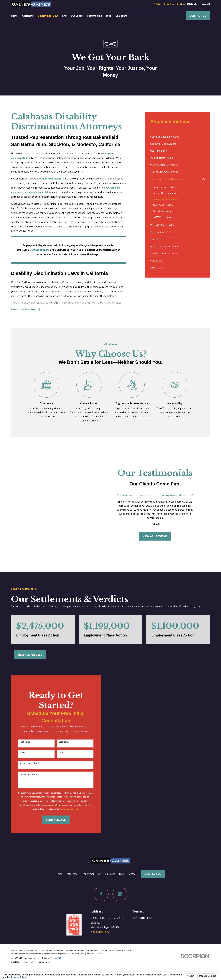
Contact (132, 874)
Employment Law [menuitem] (48, 16)
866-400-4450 (199, 4)
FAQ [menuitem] (64, 16)
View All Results (30, 655)
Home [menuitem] (14, 16)
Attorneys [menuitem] (28, 16)
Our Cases (110, 874)
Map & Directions (100, 932)
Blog (122, 874)
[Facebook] (101, 894)
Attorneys (72, 874)
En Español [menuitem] (122, 16)
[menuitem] (178, 137)
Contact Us (198, 16)
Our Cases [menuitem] (77, 16)
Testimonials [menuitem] (94, 16)
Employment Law (91, 874)
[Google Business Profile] (120, 894)
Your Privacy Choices (49, 958)
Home (59, 874)
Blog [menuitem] (109, 16)
